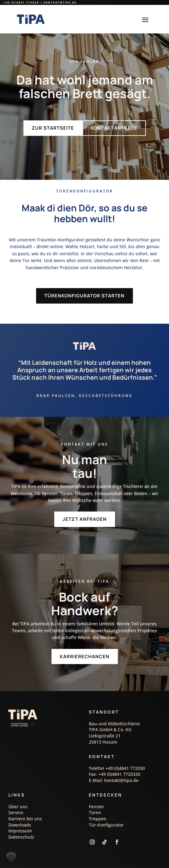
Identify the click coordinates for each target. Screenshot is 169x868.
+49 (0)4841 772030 (21, 2)
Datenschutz (21, 837)
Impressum (20, 831)
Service (16, 812)
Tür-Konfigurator (106, 825)
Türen (95, 812)
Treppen (98, 819)
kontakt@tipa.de (60, 2)
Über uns (18, 807)
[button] (11, 857)
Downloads (20, 825)
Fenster (97, 807)
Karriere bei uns (25, 819)
